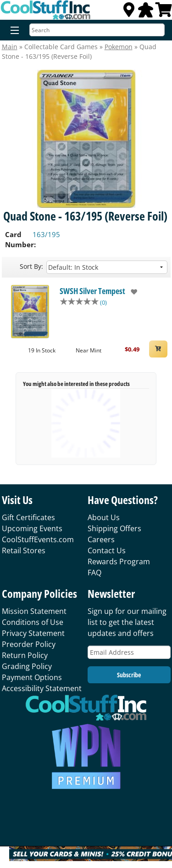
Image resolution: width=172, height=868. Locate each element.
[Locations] (129, 12)
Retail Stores (24, 550)
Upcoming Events (32, 528)
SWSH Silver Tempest (92, 291)
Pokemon (119, 47)
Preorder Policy (29, 644)
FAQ (94, 573)
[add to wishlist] (131, 292)
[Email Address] (129, 652)
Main (10, 47)
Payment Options (32, 677)
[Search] (97, 30)
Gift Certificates (28, 517)
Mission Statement (34, 611)
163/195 (46, 234)
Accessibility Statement (42, 688)
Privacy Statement (33, 633)
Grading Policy (27, 666)
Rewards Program (119, 562)
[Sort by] (107, 267)
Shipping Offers (114, 528)
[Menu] (13, 31)
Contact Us (107, 550)
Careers (101, 539)
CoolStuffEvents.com (38, 539)
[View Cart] (164, 12)
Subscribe (129, 675)
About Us (104, 517)
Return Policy (25, 655)
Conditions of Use (33, 622)
